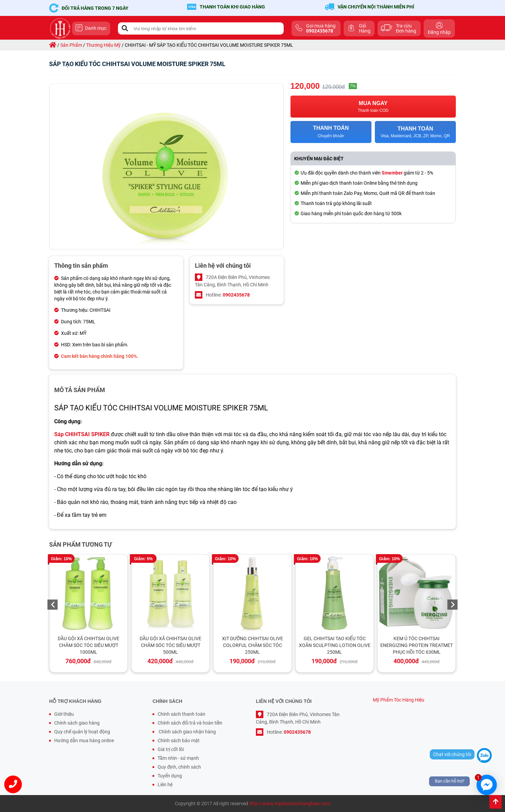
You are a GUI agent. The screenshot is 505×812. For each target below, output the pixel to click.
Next (452, 605)
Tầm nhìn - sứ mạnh (178, 758)
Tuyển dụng (170, 776)
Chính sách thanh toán (181, 714)
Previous (53, 605)
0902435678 (236, 295)
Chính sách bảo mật (179, 740)
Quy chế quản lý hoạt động (82, 732)
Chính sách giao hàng (77, 723)
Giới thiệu (64, 714)
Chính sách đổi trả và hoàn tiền (190, 723)
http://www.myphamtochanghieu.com (290, 804)
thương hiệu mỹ (103, 45)
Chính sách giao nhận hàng (187, 732)
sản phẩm (71, 45)
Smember (392, 173)
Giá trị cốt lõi (171, 749)
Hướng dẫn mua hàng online (84, 740)
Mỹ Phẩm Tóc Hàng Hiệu (399, 700)
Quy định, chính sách (179, 767)
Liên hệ (165, 785)
